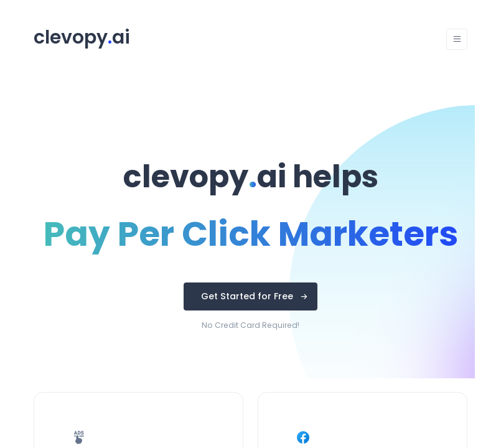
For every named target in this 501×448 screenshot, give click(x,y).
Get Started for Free (247, 296)
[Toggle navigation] (457, 39)
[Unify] (82, 40)
